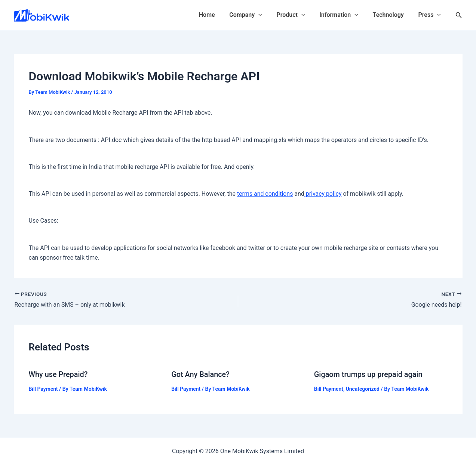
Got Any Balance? (201, 374)
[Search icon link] (459, 15)
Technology (392, 15)
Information (345, 15)
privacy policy (323, 194)
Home (220, 15)
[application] (270, 15)
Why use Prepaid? (59, 374)
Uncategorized (363, 388)
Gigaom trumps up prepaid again (369, 374)
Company (257, 15)
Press (431, 15)
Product (300, 15)
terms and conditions (265, 194)
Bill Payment (44, 388)
